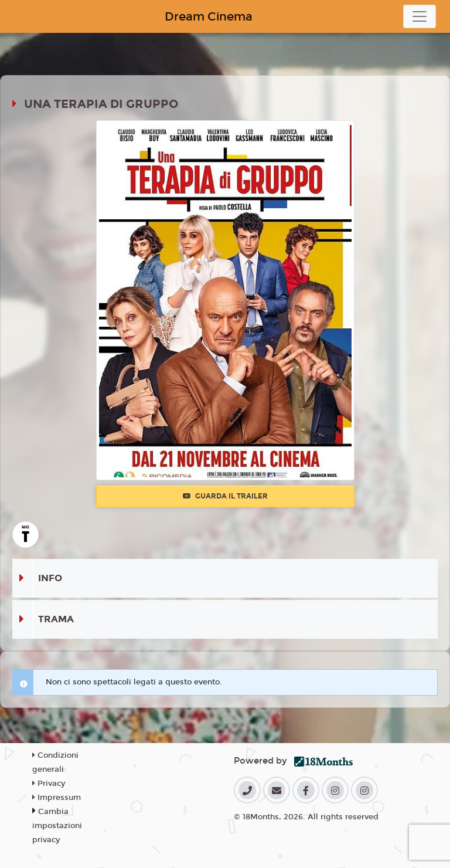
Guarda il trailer (225, 496)
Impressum (57, 798)
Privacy (49, 784)
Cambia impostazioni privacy (57, 826)
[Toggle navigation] (420, 16)
